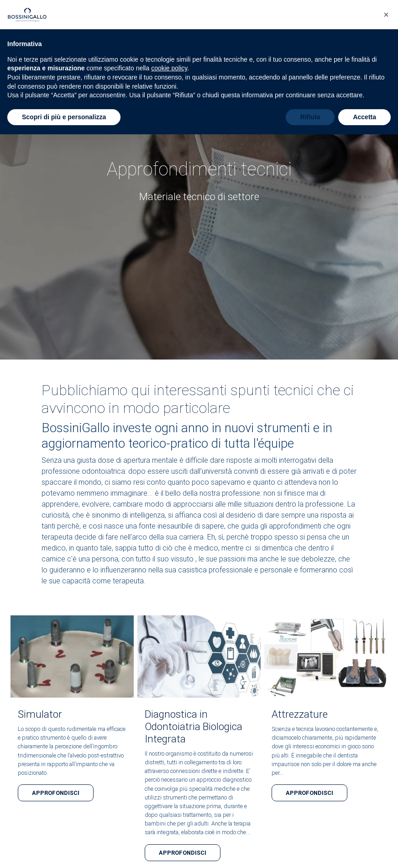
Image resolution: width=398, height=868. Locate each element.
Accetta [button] (364, 117)
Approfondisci (56, 793)
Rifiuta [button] (310, 117)
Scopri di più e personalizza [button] (64, 117)
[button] (386, 15)
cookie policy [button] (169, 68)
